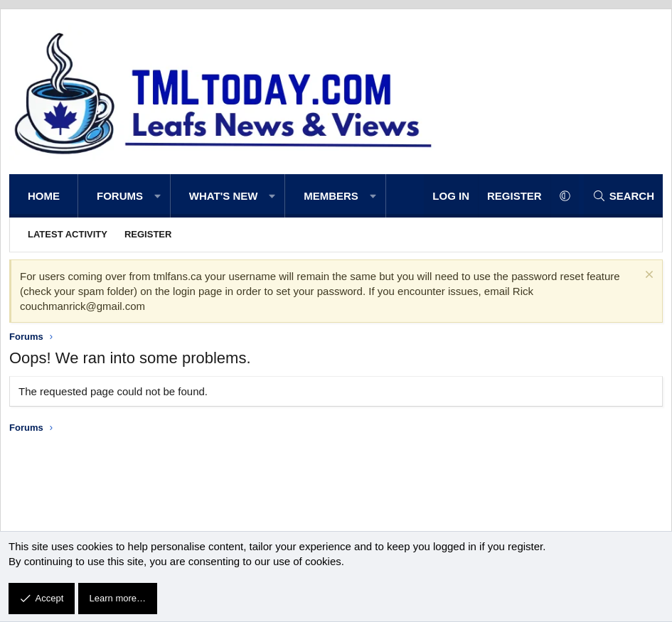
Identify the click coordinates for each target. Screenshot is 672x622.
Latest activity (68, 234)
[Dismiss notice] (647, 276)
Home (44, 196)
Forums (120, 196)
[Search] (623, 196)
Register (148, 234)
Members (331, 196)
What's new (224, 196)
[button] (158, 196)
